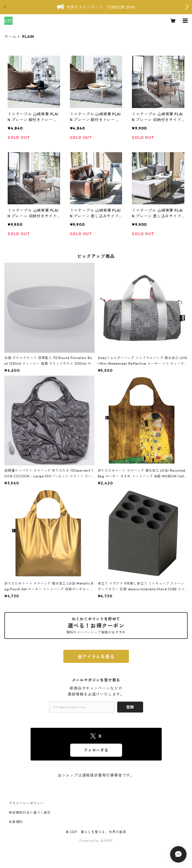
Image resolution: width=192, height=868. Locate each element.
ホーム (10, 37)
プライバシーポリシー (26, 803)
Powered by (96, 841)
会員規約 (16, 822)
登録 (130, 707)
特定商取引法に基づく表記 (30, 812)
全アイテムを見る (96, 657)
